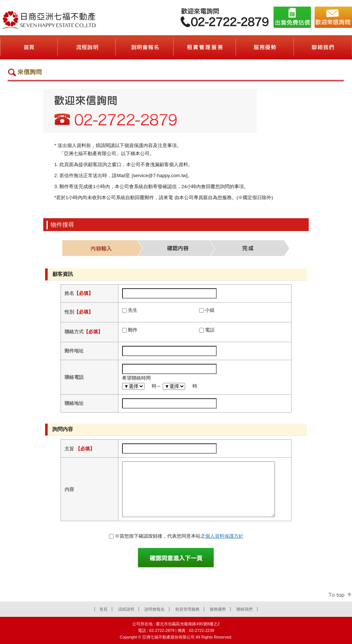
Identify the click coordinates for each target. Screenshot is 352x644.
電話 (210, 330)
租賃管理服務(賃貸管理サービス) (205, 47)
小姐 (210, 310)
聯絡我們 (245, 609)
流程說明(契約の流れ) (87, 47)
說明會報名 (155, 609)
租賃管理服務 (187, 609)
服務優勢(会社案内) (265, 47)
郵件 (133, 330)
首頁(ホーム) (29, 47)
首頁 (103, 609)
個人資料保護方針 (224, 536)
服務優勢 (218, 609)
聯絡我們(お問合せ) (323, 47)
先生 (133, 310)
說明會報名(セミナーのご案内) (145, 47)
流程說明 (126, 609)
